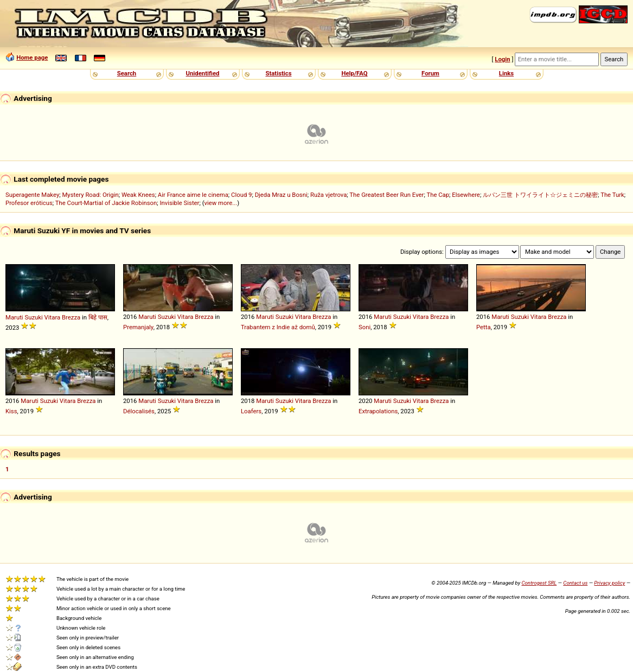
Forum (430, 73)
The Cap (438, 195)
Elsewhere (466, 195)
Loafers (251, 411)
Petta (484, 327)
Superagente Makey (32, 195)
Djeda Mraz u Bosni (281, 195)
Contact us (575, 583)
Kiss (11, 411)
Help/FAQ (354, 73)
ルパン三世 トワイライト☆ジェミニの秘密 (540, 195)
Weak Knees (138, 195)
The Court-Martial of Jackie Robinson (106, 203)
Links (506, 73)
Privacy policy (609, 583)
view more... (221, 203)
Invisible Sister (179, 203)
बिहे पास (98, 317)
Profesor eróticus (29, 203)
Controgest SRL (539, 583)
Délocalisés (139, 411)
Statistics (278, 73)
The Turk (612, 195)
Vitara (53, 317)
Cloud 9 (241, 195)
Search (127, 73)
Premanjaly (138, 327)
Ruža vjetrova (328, 195)
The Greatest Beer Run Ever (386, 195)
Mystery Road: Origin (90, 195)
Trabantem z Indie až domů (278, 327)
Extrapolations (378, 411)
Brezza (71, 317)
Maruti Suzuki (24, 317)
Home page (32, 57)
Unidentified (203, 73)
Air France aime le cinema (193, 195)
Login (502, 59)
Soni (365, 327)
